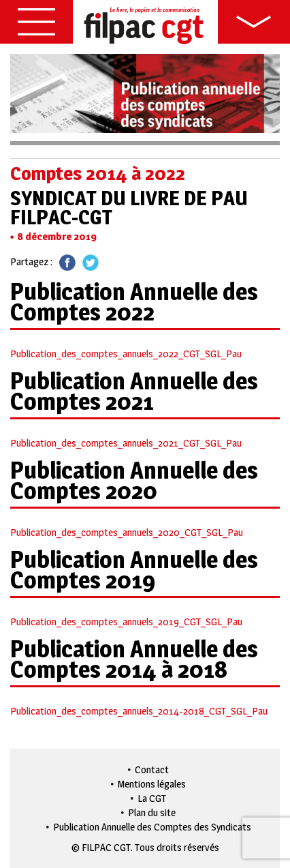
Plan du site (152, 812)
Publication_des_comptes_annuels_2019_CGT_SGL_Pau (126, 622)
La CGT (152, 798)
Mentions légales (152, 784)
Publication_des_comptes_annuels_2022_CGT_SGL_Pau (126, 354)
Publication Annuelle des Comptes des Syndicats (152, 827)
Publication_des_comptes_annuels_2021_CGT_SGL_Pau (126, 443)
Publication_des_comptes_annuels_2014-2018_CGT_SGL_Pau (139, 711)
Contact (152, 769)
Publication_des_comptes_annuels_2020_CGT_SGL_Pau (127, 532)
